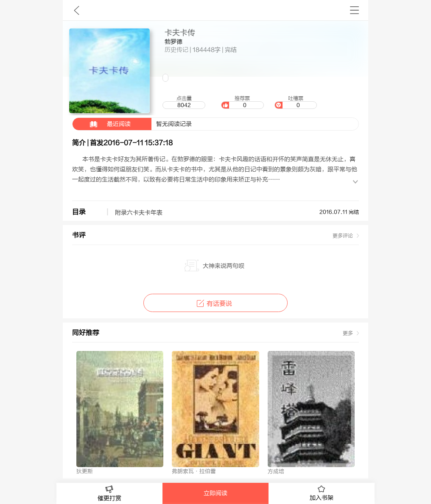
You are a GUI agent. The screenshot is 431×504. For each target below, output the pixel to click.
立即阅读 (215, 493)
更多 (348, 333)
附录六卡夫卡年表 (139, 213)
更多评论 (343, 236)
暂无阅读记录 (132, 124)
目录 (79, 212)
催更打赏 (109, 494)
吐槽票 (296, 102)
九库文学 (77, 10)
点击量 (184, 102)
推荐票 (242, 102)
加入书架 (322, 493)
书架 (354, 10)
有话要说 (215, 304)
